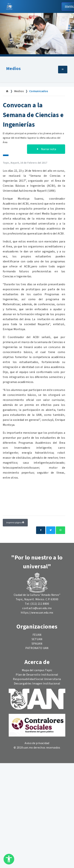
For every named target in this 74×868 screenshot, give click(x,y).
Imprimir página (15, 523)
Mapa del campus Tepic (37, 670)
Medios (13, 69)
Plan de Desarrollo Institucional (37, 675)
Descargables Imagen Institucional (37, 684)
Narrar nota (46, 149)
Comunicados (39, 91)
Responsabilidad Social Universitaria (37, 679)
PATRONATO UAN (37, 648)
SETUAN (37, 639)
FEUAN (37, 635)
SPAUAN (37, 644)
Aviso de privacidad (37, 743)
